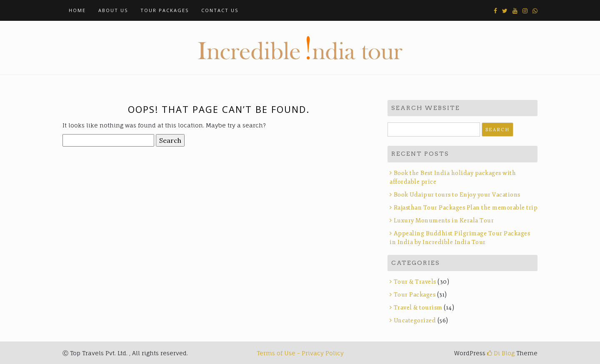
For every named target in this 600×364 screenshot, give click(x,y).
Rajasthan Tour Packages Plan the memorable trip (466, 208)
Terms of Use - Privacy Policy (300, 353)
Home (77, 10)
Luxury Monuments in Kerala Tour (444, 221)
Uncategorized (415, 320)
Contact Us (220, 10)
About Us (113, 10)
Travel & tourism (418, 308)
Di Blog (501, 353)
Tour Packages (165, 10)
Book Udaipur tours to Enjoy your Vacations (457, 195)
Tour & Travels (415, 282)
